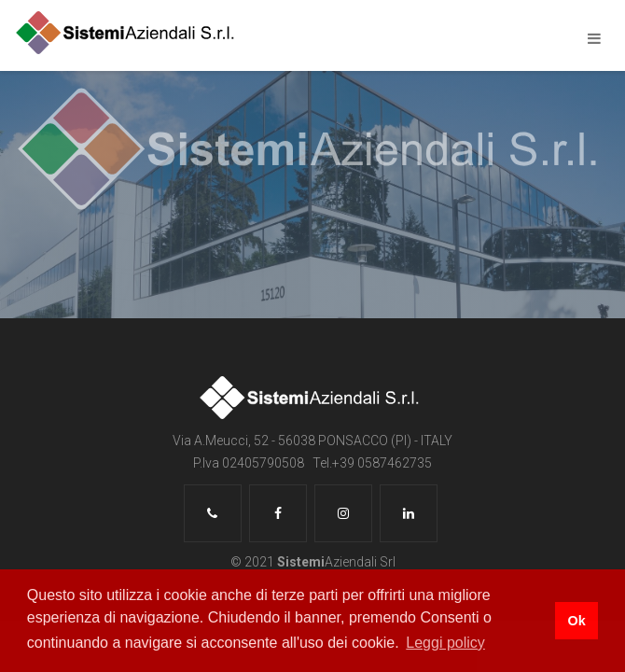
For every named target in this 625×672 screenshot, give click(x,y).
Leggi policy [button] (445, 643)
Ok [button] (576, 621)
